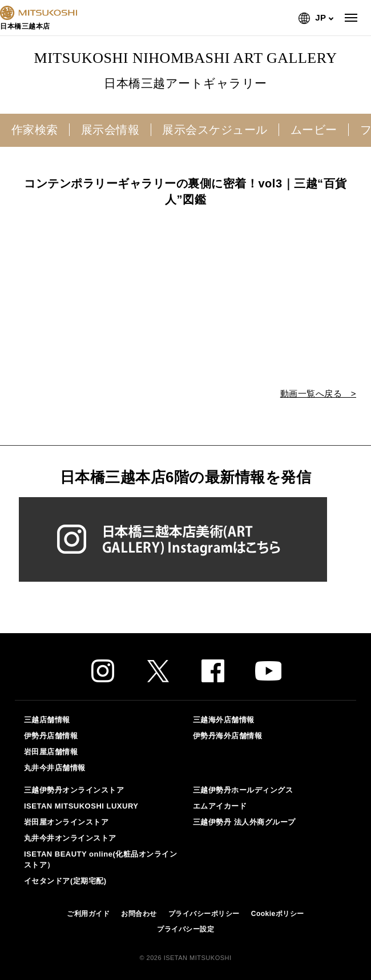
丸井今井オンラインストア (70, 838)
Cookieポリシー (278, 914)
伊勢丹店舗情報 (51, 736)
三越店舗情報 (47, 720)
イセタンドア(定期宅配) (65, 881)
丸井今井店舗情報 (55, 768)
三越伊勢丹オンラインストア (74, 790)
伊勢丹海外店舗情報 (228, 736)
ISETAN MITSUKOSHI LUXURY (81, 806)
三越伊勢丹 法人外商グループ (244, 822)
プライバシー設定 (185, 929)
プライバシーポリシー (204, 914)
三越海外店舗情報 (224, 720)
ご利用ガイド (88, 914)
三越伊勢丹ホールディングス (243, 790)
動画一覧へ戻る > (318, 393)
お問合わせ (139, 914)
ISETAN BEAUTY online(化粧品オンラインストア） (100, 859)
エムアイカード (220, 806)
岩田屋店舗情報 (51, 752)
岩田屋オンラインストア (66, 822)
